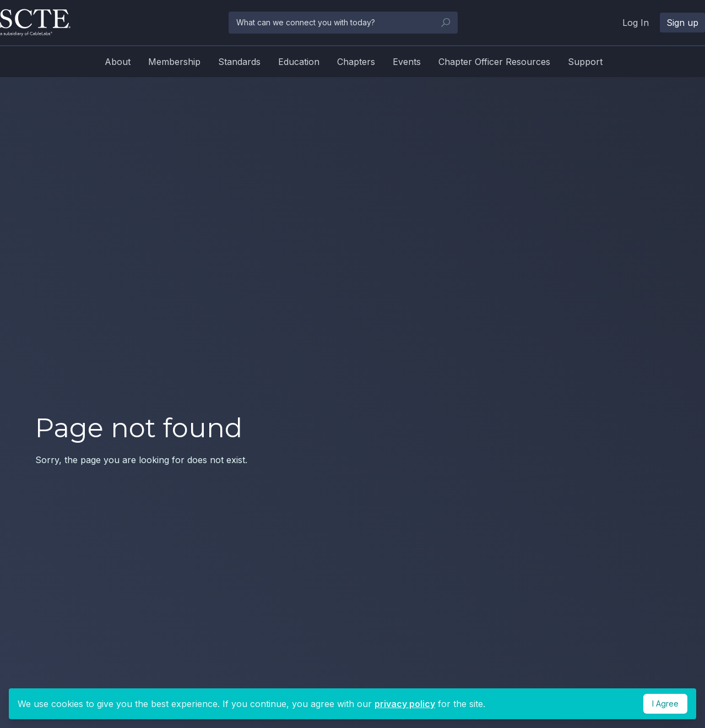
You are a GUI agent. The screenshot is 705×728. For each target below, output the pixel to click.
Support (585, 62)
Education (299, 62)
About (118, 62)
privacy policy (405, 704)
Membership (174, 62)
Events (407, 62)
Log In (636, 23)
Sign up (682, 23)
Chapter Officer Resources (494, 62)
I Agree (665, 703)
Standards (239, 62)
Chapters (356, 62)
